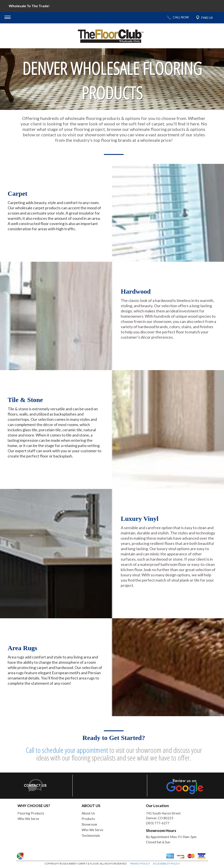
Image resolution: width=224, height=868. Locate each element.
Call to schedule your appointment (67, 750)
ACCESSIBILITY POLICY (166, 864)
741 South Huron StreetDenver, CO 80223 (163, 816)
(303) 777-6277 (158, 823)
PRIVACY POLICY (140, 864)
